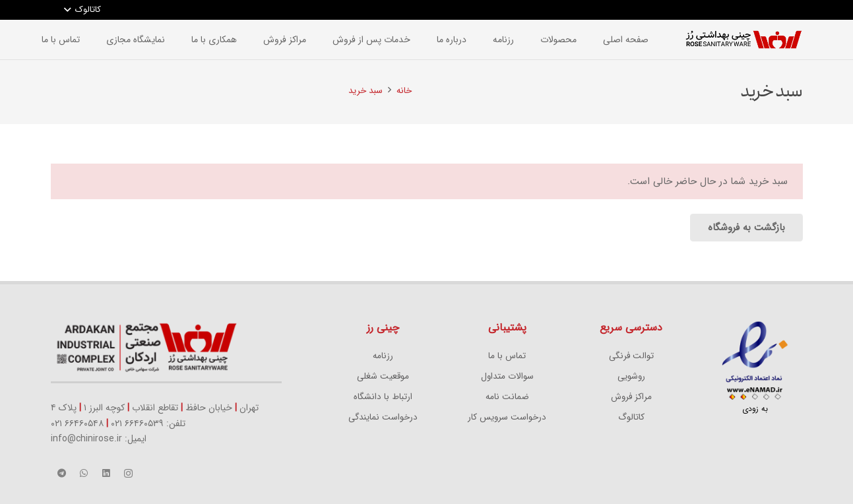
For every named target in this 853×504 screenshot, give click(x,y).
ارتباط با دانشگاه (383, 397)
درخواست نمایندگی (383, 417)
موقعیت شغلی (383, 376)
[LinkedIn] (106, 474)
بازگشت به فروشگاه (746, 228)
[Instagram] (129, 474)
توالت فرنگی (631, 356)
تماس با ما (507, 356)
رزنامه (383, 356)
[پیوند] (743, 40)
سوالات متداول (507, 376)
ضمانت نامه (507, 397)
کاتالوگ (631, 417)
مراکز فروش (631, 397)
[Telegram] (62, 474)
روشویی (631, 376)
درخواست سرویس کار (507, 417)
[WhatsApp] (84, 474)
